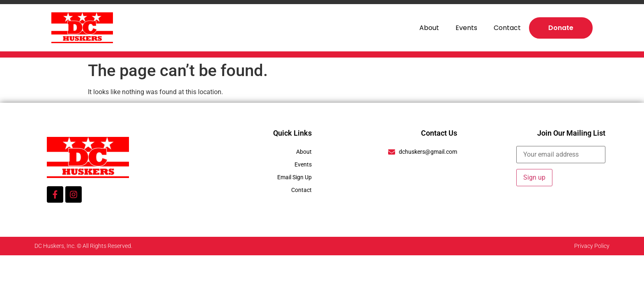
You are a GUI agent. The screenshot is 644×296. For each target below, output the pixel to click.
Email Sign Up (294, 177)
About (429, 28)
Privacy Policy (592, 246)
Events (466, 28)
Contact (507, 28)
